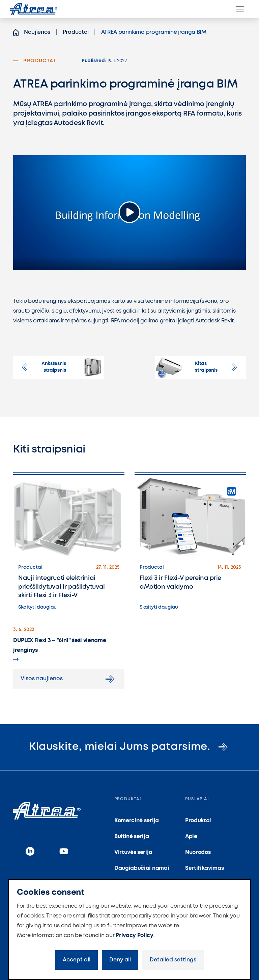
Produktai (198, 821)
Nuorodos (198, 852)
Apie (191, 837)
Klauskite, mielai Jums (129, 747)
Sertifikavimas (205, 868)
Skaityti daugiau (37, 607)
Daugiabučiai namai (142, 868)
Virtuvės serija (133, 852)
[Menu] (240, 9)
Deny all (120, 960)
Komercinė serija (137, 821)
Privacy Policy (135, 936)
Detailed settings (173, 960)
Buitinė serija (132, 837)
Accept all (77, 960)
